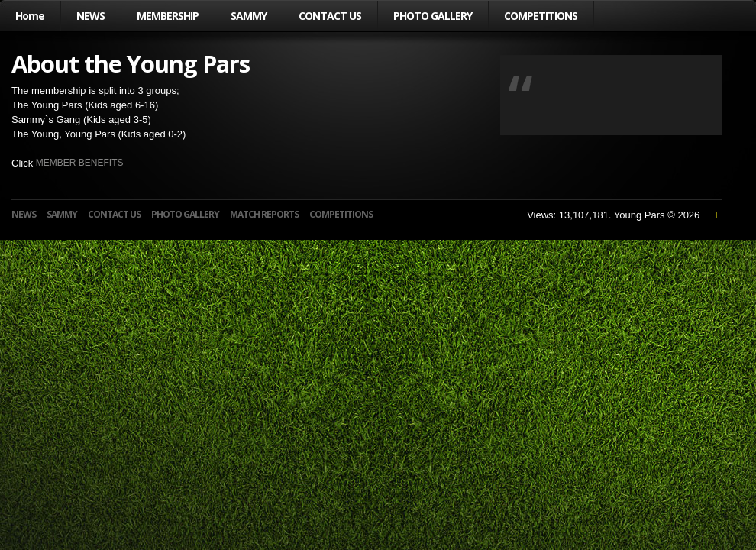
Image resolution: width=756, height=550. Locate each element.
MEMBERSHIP (168, 16)
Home (30, 16)
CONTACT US (330, 16)
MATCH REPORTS (264, 214)
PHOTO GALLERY (433, 16)
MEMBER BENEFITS (80, 163)
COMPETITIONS (541, 16)
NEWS (90, 16)
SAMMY (249, 16)
